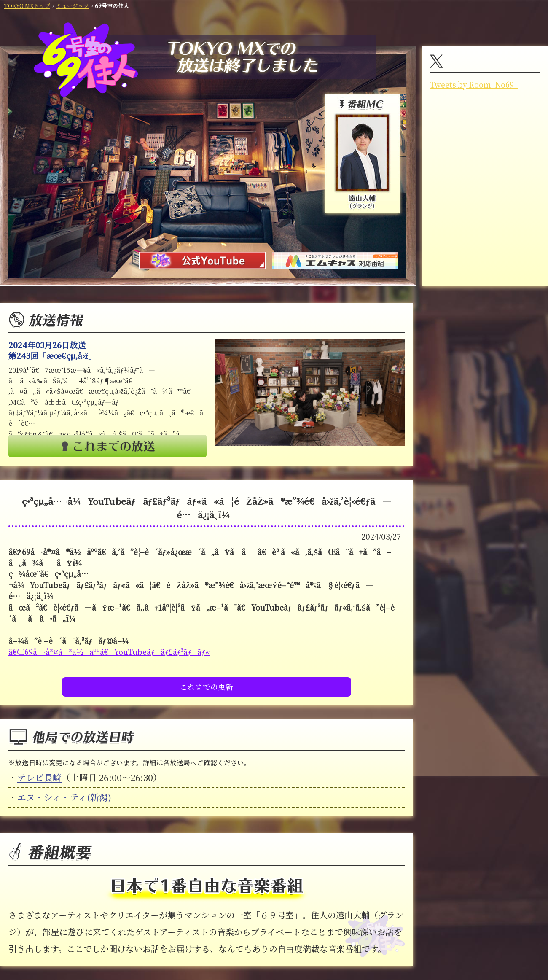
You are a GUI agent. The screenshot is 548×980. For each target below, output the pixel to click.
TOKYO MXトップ (27, 6)
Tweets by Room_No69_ (474, 85)
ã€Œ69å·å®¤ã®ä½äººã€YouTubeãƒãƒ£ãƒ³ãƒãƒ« (109, 652)
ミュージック (73, 6)
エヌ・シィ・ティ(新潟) (64, 797)
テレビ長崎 (39, 777)
